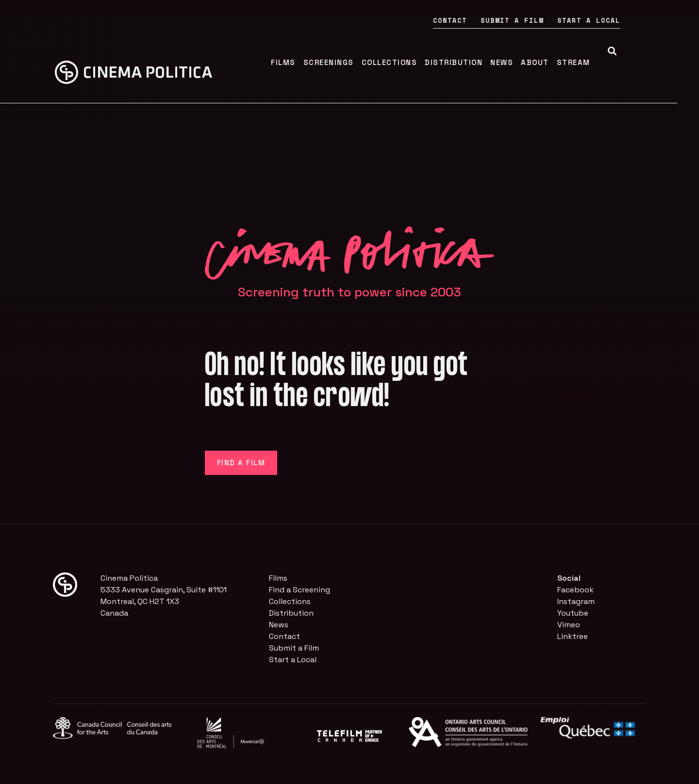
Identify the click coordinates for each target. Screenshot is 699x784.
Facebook (575, 590)
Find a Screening (300, 590)
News (523, 62)
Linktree (573, 636)
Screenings (349, 62)
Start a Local (611, 20)
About (556, 62)
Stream (594, 62)
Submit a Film (534, 20)
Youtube (573, 613)
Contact (472, 20)
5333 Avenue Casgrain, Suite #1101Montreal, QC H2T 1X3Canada (164, 601)
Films (304, 62)
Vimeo (569, 625)
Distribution (474, 62)
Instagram (576, 601)
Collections (410, 62)
